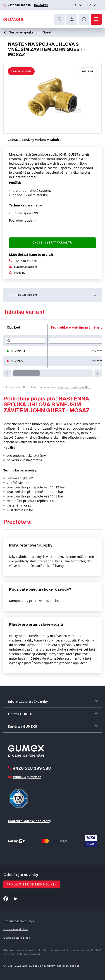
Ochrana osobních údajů (19, 921)
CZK (90, 5)
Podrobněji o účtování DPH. (74, 387)
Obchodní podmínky (16, 929)
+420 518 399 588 (19, 5)
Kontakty (40, 5)
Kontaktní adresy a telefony (30, 821)
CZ (77, 5)
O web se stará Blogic (17, 938)
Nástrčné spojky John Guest (30, 32)
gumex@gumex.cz (26, 267)
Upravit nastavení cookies (63, 966)
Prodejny (20, 273)
